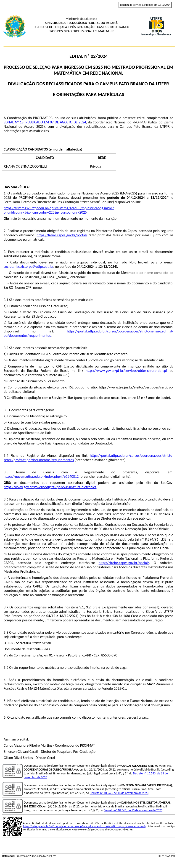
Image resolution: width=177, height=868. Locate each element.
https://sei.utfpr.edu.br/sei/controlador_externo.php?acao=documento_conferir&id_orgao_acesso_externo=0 (84, 826)
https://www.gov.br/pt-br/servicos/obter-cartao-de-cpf (126, 371)
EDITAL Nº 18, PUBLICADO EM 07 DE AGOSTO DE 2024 (45, 122)
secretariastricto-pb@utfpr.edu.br (28, 267)
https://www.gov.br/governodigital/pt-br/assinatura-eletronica (50, 487)
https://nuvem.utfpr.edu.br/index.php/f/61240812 (41, 476)
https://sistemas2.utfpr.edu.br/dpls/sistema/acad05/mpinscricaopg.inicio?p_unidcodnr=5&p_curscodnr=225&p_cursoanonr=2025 (59, 210)
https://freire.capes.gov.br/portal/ (62, 235)
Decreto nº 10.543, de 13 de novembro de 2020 (119, 793)
